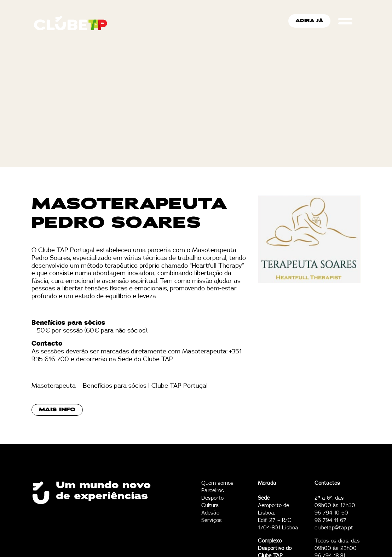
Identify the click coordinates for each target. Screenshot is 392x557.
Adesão (210, 513)
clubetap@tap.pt (334, 528)
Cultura (210, 505)
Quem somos (217, 483)
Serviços (212, 520)
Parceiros (213, 491)
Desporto (212, 498)
